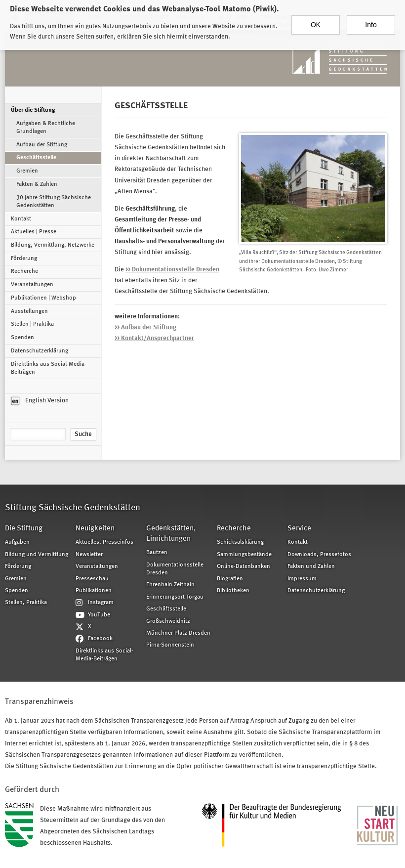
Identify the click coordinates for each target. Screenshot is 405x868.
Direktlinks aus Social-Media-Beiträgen (49, 368)
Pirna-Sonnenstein (170, 645)
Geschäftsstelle (36, 158)
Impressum (302, 579)
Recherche (24, 271)
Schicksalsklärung (240, 542)
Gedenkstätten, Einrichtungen (171, 534)
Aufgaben (17, 542)
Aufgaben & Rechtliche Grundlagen (46, 128)
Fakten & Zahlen (37, 184)
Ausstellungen (29, 311)
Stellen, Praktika (26, 603)
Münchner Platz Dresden (178, 633)
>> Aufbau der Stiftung (145, 327)
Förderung (24, 259)
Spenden (22, 338)
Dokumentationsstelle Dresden (175, 569)
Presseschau (92, 579)
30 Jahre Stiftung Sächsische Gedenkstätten (54, 202)
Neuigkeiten (95, 529)
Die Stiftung (24, 529)
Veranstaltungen (32, 285)
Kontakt (21, 219)
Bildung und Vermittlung (37, 555)
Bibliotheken (233, 591)
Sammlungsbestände (244, 555)
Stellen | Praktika (32, 324)
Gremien (27, 171)
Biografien (230, 579)
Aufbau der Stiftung (42, 145)
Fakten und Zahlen (311, 566)
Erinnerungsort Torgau (175, 597)
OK (316, 18)
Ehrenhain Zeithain (170, 585)
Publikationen (94, 591)
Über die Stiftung (33, 110)
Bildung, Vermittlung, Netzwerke (53, 245)
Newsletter (89, 555)
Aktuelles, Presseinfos (104, 542)
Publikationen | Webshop (43, 298)
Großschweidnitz (168, 621)
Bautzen (157, 553)
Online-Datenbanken (243, 566)
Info (371, 18)
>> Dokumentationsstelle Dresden (172, 270)
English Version (40, 401)
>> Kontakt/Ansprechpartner (154, 338)
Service (299, 529)
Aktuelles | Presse (34, 232)
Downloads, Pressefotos (319, 555)
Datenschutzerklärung (40, 351)
